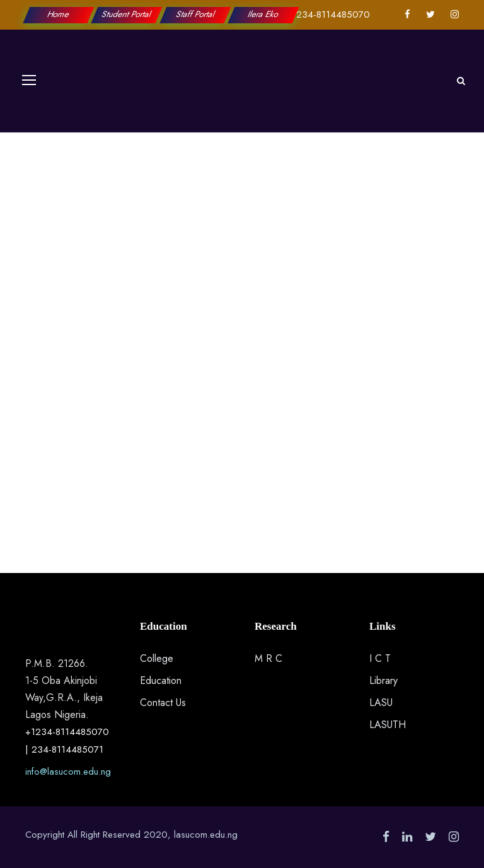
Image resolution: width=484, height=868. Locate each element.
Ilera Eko (263, 14)
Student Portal (127, 14)
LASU (381, 703)
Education (161, 680)
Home (59, 14)
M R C (268, 658)
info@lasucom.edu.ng (68, 772)
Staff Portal (195, 14)
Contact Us (163, 703)
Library (383, 680)
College (157, 658)
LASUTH (388, 725)
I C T (380, 658)
